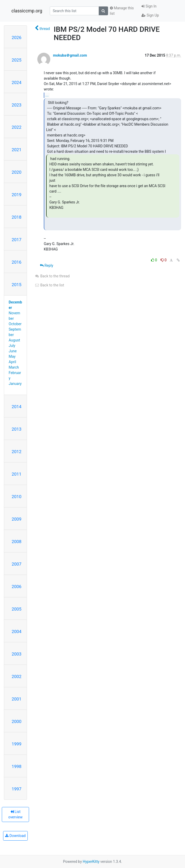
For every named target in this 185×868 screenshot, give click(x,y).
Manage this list (122, 11)
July (12, 346)
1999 (17, 744)
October (15, 324)
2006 (17, 587)
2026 (17, 37)
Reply (47, 265)
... (47, 95)
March (14, 367)
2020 (17, 172)
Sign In (149, 6)
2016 (17, 262)
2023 (17, 105)
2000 (17, 721)
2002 (17, 676)
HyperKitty (91, 862)
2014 (17, 407)
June (13, 351)
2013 (17, 429)
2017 (17, 240)
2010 (17, 497)
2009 (17, 519)
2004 (17, 631)
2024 (17, 82)
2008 (17, 542)
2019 (17, 195)
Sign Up (150, 15)
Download (15, 836)
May (12, 356)
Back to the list (49, 285)
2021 (17, 150)
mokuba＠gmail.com (70, 55)
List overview (15, 814)
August (15, 340)
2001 (17, 699)
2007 (17, 564)
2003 (17, 654)
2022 (17, 127)
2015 (17, 285)
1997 (17, 789)
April (13, 362)
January (15, 384)
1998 (17, 766)
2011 (17, 474)
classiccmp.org (27, 11)
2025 (17, 60)
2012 (17, 452)
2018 (17, 217)
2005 (17, 609)
